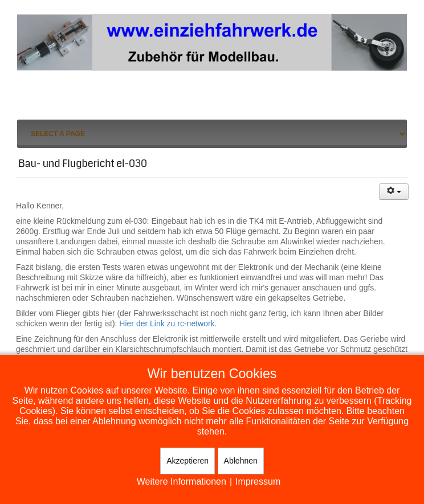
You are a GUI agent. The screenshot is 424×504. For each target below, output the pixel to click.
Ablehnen (241, 461)
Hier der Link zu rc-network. (168, 323)
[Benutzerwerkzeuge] (394, 192)
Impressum (258, 482)
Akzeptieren (187, 461)
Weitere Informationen (182, 482)
